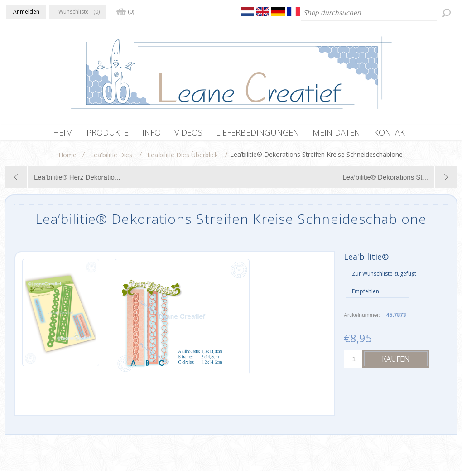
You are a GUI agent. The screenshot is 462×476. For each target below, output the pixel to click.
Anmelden (26, 12)
